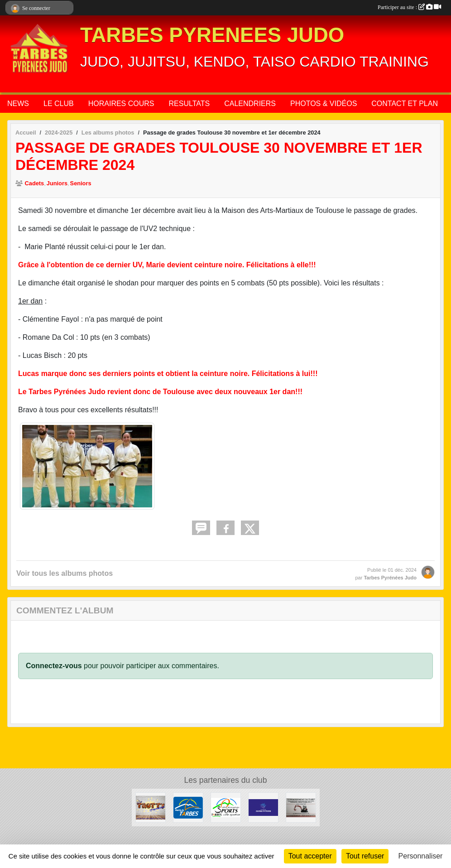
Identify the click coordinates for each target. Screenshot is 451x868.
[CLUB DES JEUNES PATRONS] (263, 807)
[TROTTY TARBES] (151, 807)
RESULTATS (190, 104)
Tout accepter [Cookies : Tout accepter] (310, 856)
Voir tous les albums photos (65, 573)
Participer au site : (409, 7)
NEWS (18, 104)
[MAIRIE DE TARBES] (188, 807)
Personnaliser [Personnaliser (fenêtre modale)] (421, 856)
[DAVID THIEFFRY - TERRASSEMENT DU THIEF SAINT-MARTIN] (301, 807)
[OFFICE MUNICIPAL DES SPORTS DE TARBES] (226, 807)
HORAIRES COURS (121, 104)
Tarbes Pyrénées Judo (390, 578)
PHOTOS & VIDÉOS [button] (324, 104)
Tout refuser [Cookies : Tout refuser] (365, 856)
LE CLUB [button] (59, 104)
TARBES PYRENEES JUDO (212, 35)
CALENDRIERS (250, 104)
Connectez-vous (54, 666)
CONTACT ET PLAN (405, 104)
